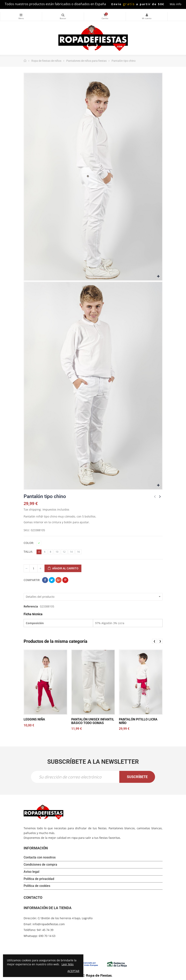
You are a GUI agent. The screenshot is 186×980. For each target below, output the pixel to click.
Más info (175, 4)
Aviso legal (31, 872)
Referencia (31, 606)
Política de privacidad (39, 879)
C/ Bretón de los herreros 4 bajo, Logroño (65, 919)
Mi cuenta (147, 15)
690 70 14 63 (47, 936)
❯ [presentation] (160, 641)
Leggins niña (34, 720)
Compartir (45, 580)
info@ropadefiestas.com (49, 924)
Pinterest (65, 580)
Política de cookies (37, 886)
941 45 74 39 (45, 930)
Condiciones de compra (40, 865)
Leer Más (68, 964)
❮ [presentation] (154, 641)
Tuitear (52, 580)
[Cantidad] (34, 568)
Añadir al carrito (63, 569)
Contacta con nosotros (40, 858)
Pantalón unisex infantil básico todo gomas (93, 721)
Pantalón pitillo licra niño (138, 721)
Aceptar (73, 971)
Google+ (59, 580)
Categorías (21, 15)
